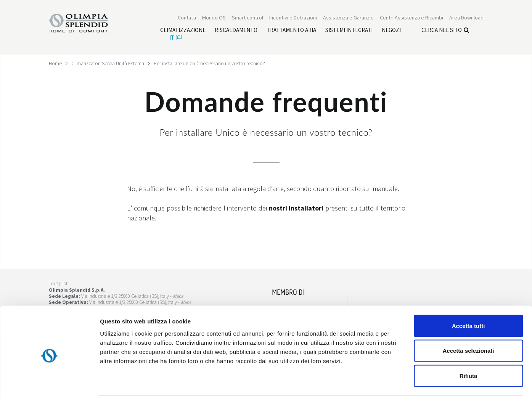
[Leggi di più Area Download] (466, 18)
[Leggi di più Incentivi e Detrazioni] (293, 18)
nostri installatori (296, 208)
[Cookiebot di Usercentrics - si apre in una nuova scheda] (49, 382)
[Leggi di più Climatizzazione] (183, 31)
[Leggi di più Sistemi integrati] (349, 31)
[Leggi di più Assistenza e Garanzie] (348, 18)
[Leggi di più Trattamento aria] (291, 31)
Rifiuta (469, 347)
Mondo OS (214, 18)
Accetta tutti (469, 297)
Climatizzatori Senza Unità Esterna (109, 63)
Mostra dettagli (401, 382)
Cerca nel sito (445, 31)
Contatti (187, 18)
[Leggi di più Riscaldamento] (236, 31)
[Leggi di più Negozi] (391, 31)
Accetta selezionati (468, 322)
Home (55, 63)
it (176, 38)
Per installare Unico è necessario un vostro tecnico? (211, 63)
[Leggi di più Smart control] (248, 18)
